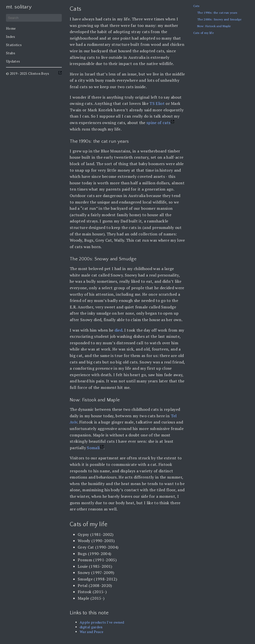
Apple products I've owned (102, 622)
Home (11, 28)
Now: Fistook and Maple (214, 26)
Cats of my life (204, 33)
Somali (93, 448)
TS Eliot (157, 103)
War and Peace (92, 632)
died (118, 330)
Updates (13, 61)
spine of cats (158, 123)
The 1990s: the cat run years (217, 13)
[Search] (34, 18)
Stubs (11, 53)
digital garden (91, 627)
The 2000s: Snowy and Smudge (219, 19)
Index (11, 36)
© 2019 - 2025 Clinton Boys (28, 73)
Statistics (14, 45)
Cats (196, 6)
